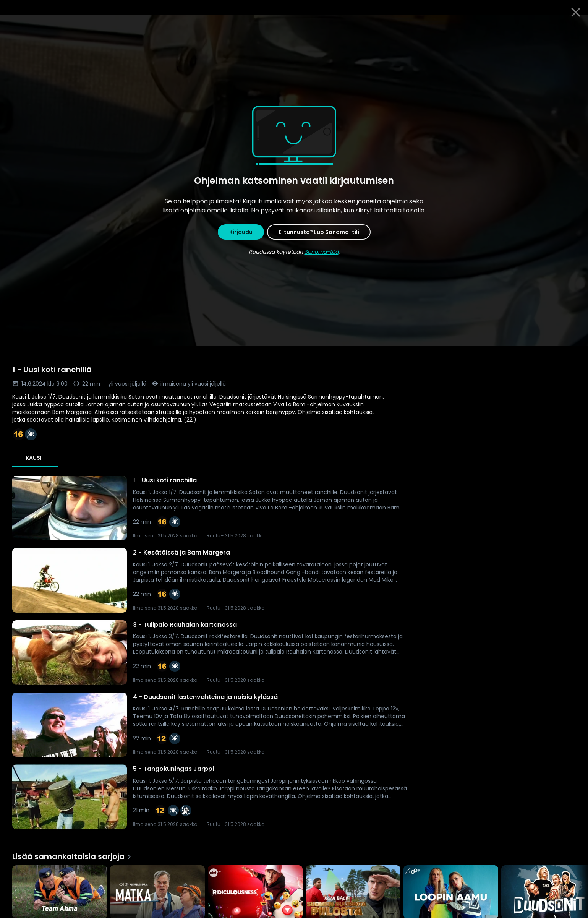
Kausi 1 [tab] (35, 458)
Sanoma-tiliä (322, 252)
